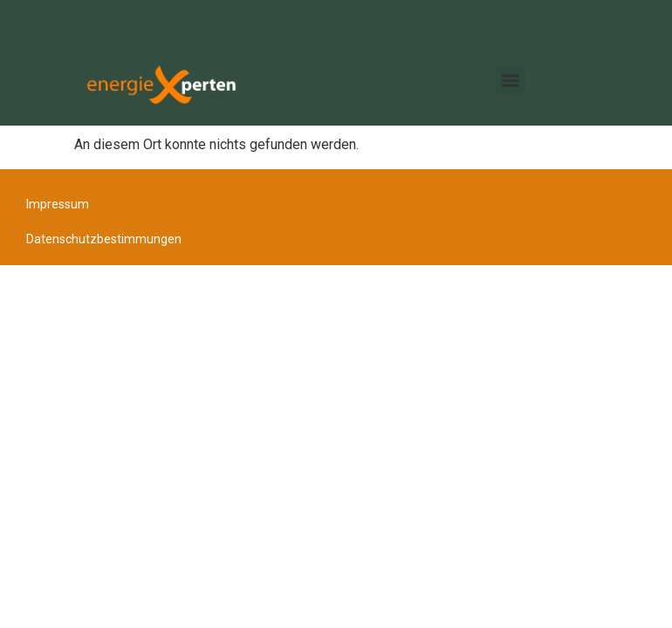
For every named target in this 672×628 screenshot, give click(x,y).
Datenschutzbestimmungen (104, 239)
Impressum (58, 204)
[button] (510, 80)
